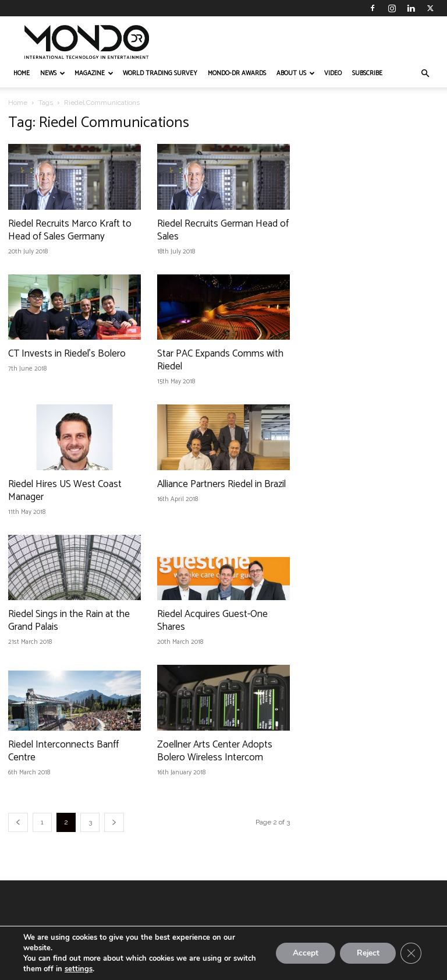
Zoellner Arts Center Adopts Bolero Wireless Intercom (215, 751)
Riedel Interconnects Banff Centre (63, 751)
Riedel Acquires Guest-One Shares (212, 621)
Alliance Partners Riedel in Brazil (221, 484)
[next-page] (114, 822)
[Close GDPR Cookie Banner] (411, 953)
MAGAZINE (94, 73)
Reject (367, 953)
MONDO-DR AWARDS (237, 73)
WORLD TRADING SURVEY (160, 73)
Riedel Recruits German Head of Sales (223, 230)
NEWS (53, 73)
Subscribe (367, 73)
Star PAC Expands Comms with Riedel (220, 360)
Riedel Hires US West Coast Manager (65, 491)
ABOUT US (296, 73)
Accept (303, 953)
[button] (425, 74)
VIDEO (333, 73)
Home (18, 103)
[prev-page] (18, 822)
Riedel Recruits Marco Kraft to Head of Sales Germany (70, 230)
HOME (22, 73)
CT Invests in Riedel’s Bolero (67, 354)
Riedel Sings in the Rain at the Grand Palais (69, 621)
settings (79, 969)
